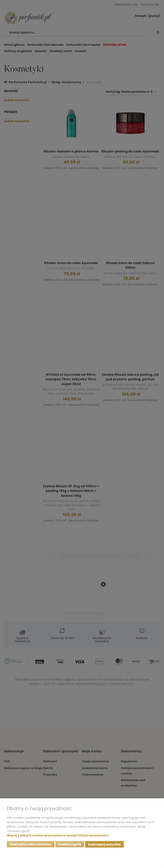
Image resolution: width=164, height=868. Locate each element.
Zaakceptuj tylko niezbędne (31, 845)
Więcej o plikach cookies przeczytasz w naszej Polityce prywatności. (58, 836)
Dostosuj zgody (70, 845)
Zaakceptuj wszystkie (104, 845)
